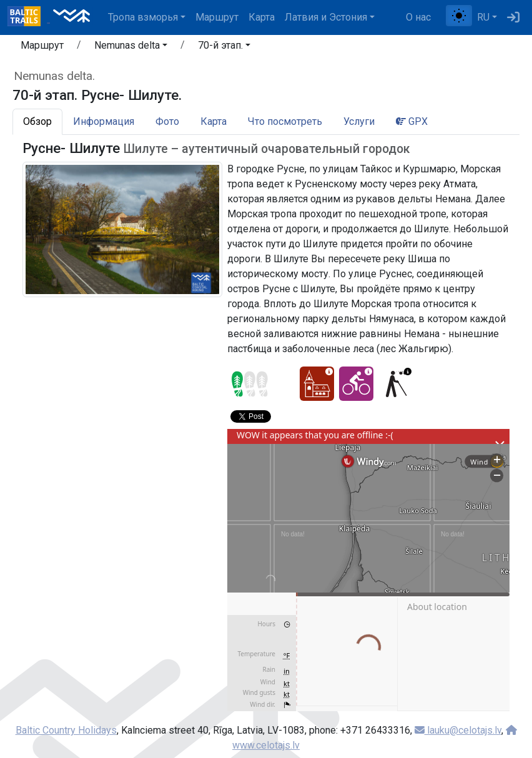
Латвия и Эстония (326, 17)
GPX (412, 121)
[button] (131, 47)
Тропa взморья (143, 17)
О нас (418, 17)
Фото (167, 121)
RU (483, 17)
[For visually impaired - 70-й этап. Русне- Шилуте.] (396, 384)
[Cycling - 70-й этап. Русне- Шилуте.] (356, 384)
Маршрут (217, 17)
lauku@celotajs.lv (458, 730)
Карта (262, 17)
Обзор (37, 121)
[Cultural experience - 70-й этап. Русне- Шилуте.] (317, 384)
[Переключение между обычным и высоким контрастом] (459, 16)
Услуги (359, 121)
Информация (104, 121)
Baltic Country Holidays (66, 730)
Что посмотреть (285, 121)
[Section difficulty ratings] (250, 384)
